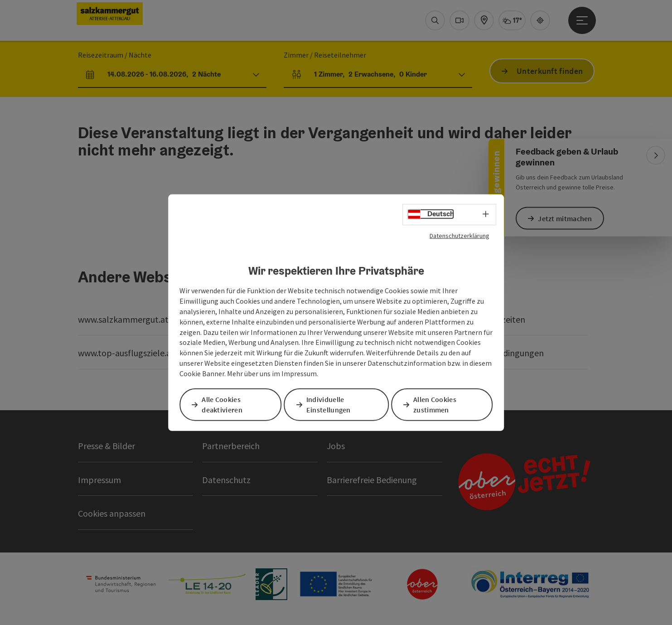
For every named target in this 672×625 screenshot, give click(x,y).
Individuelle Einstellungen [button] (330, 405)
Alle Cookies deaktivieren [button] (224, 405)
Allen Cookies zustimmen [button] (437, 405)
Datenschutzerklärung (459, 236)
